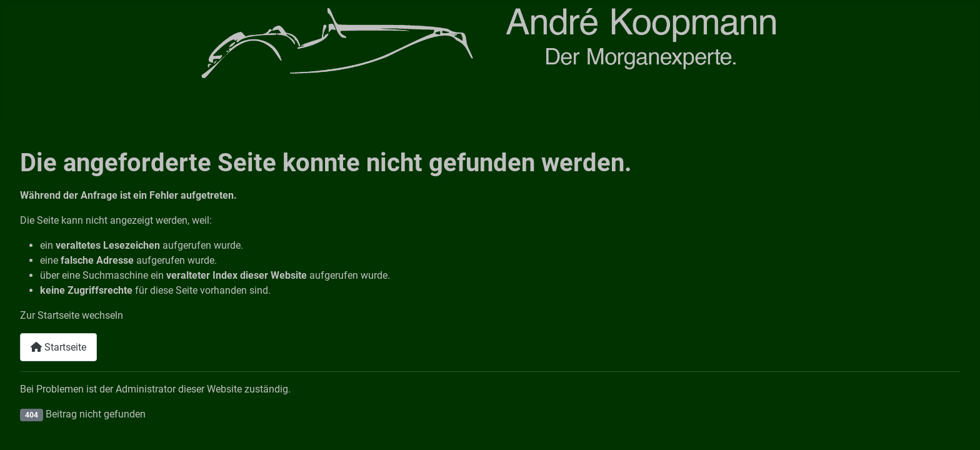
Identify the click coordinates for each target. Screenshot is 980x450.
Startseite (58, 347)
